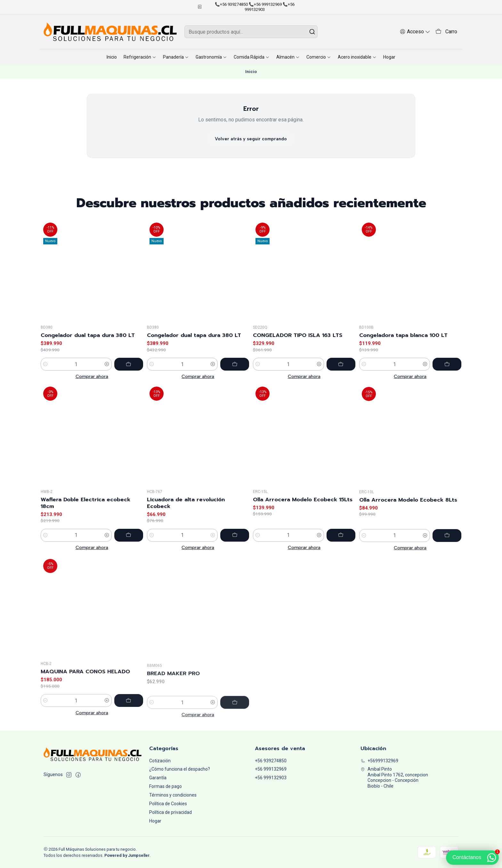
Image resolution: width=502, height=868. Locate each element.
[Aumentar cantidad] (107, 376)
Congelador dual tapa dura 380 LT (88, 347)
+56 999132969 (271, 769)
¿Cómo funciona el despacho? (180, 769)
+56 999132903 (271, 778)
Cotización (160, 761)
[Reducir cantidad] (45, 376)
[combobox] (251, 32)
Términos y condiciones (173, 795)
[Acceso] (415, 32)
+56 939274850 (271, 761)
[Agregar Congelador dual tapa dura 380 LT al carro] (129, 376)
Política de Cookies (168, 804)
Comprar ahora (92, 388)
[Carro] (446, 32)
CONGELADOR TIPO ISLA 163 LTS (298, 363)
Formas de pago (166, 786)
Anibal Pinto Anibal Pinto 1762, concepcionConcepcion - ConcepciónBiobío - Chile (394, 778)
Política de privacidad (170, 812)
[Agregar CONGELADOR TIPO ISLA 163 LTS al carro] (341, 392)
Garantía (158, 778)
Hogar (155, 821)
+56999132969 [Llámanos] (379, 761)
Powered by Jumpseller (127, 855)
